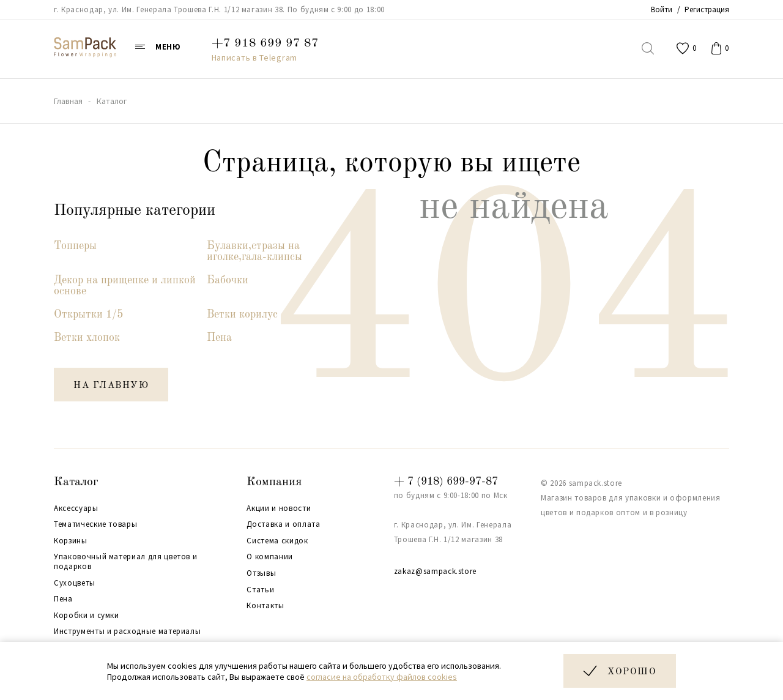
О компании (270, 557)
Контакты (265, 606)
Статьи (260, 590)
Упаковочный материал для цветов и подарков (125, 561)
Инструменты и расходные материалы (127, 631)
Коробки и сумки (87, 616)
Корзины (71, 541)
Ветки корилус (242, 315)
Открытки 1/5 (88, 315)
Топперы (75, 246)
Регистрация (707, 9)
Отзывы (261, 573)
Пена (219, 338)
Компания (274, 482)
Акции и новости (279, 508)
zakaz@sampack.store (435, 571)
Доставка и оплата (283, 524)
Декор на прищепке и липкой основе (125, 286)
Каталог (76, 482)
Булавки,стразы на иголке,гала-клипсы (254, 251)
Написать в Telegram (254, 58)
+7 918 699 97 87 (265, 43)
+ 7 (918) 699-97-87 (446, 482)
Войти (662, 9)
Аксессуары (76, 508)
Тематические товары (95, 524)
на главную (111, 386)
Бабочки (228, 280)
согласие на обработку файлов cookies (382, 677)
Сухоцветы (75, 583)
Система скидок (277, 541)
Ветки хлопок (87, 338)
